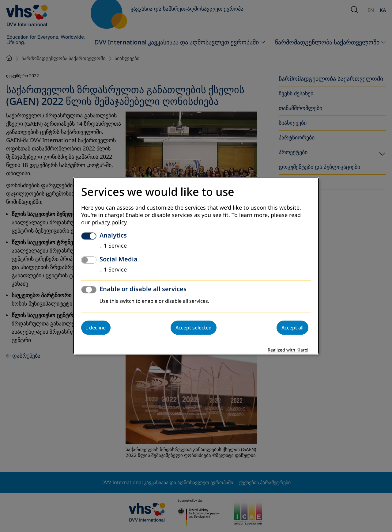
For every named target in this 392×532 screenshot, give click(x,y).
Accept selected (194, 328)
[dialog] (196, 266)
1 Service (113, 246)
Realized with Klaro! (288, 350)
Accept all (292, 328)
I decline (96, 328)
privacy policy (109, 223)
